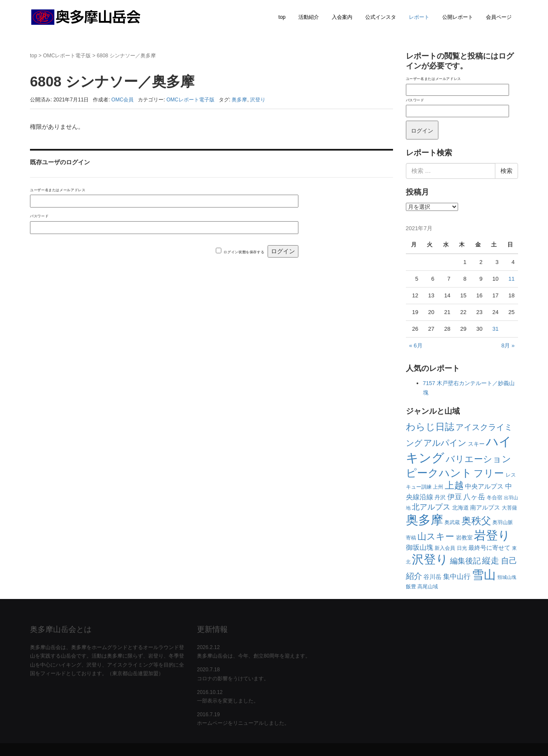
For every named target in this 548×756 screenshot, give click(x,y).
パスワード (39, 216)
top (282, 17)
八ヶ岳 (474, 497)
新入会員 (445, 548)
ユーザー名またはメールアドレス (58, 190)
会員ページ (499, 17)
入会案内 (342, 17)
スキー (476, 444)
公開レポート (458, 17)
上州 (438, 487)
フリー (489, 473)
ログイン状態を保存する (244, 252)
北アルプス (431, 507)
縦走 (491, 560)
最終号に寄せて (489, 548)
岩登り (492, 535)
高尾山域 (428, 587)
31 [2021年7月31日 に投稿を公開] (495, 329)
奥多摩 (239, 100)
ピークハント (439, 473)
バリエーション (478, 459)
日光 (462, 548)
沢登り (258, 100)
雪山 (484, 575)
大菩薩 (509, 508)
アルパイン (445, 443)
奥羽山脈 (503, 522)
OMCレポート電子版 (67, 56)
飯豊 (411, 587)
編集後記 (465, 561)
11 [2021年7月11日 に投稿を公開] (512, 279)
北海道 (460, 508)
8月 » (508, 345)
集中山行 (457, 577)
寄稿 (411, 538)
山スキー (436, 536)
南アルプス (485, 507)
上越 (454, 485)
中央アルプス (484, 486)
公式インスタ (381, 17)
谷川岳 (432, 577)
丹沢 (440, 497)
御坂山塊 (420, 547)
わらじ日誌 (430, 427)
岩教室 (464, 538)
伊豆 (455, 497)
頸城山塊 (507, 577)
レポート (419, 17)
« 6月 (416, 345)
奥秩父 (476, 521)
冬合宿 (494, 498)
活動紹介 (309, 17)
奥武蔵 (452, 522)
